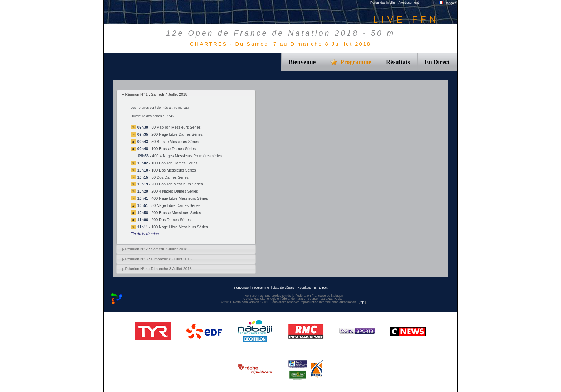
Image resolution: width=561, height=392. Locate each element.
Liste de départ (283, 288)
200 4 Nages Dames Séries (175, 191)
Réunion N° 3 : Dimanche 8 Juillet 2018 (158, 259)
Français (448, 3)
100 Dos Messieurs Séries (174, 170)
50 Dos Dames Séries (170, 177)
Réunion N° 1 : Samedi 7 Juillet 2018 (156, 94)
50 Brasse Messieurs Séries (175, 142)
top (362, 302)
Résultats (398, 62)
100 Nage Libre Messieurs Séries (180, 227)
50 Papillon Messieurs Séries (176, 127)
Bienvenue (302, 62)
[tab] (186, 95)
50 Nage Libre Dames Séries (176, 205)
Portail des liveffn (382, 3)
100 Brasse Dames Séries (174, 149)
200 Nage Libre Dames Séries (177, 134)
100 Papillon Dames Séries (174, 163)
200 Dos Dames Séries (171, 220)
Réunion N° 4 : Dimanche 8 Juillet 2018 (158, 269)
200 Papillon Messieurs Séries (177, 184)
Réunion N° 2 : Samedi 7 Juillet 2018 (156, 249)
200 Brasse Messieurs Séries (176, 213)
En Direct (437, 62)
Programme (261, 288)
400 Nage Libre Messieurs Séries (180, 198)
